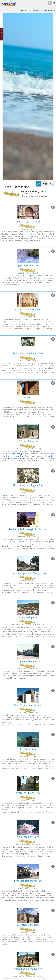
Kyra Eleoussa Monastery (28, 801)
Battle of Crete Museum (28, 230)
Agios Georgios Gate (28, 186)
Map (52, 104)
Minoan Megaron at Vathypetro (28, 493)
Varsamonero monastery (28, 889)
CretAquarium (28, 669)
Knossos (28, 317)
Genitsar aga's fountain (28, 142)
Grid (45, 104)
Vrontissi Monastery (28, 845)
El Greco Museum (28, 361)
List (39, 104)
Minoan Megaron (28, 537)
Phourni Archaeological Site (28, 405)
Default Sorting (27, 114)
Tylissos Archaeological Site (28, 273)
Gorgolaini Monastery (28, 581)
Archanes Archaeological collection (28, 449)
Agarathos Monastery (28, 713)
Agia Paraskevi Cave (28, 757)
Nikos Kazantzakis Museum (28, 625)
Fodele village (17, 374)
